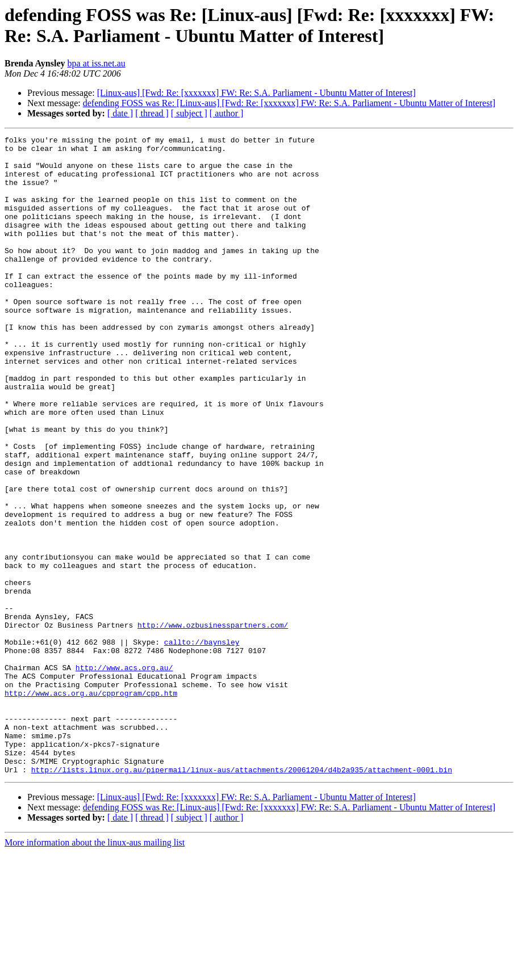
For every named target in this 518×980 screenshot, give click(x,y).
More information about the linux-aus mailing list (95, 970)
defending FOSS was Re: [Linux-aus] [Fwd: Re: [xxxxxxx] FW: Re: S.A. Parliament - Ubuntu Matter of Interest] (289, 103)
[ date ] (120, 113)
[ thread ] (152, 113)
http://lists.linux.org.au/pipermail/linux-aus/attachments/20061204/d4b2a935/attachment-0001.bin (242, 897)
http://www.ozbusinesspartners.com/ (213, 724)
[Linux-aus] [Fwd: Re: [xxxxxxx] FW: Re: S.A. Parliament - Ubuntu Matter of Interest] (256, 93)
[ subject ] (189, 113)
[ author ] (227, 113)
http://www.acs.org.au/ (124, 775)
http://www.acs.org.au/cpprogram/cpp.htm (91, 805)
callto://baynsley (202, 744)
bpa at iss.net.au (97, 63)
